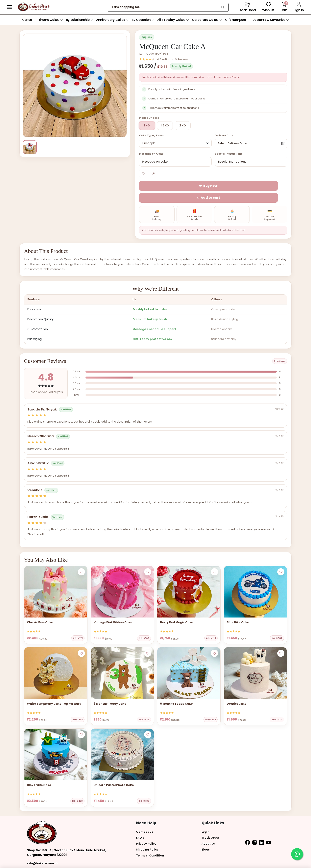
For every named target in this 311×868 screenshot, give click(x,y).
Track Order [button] (211, 826)
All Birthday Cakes (173, 20)
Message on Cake (151, 154)
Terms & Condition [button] (151, 844)
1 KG (147, 125)
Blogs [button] (206, 838)
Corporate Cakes (207, 20)
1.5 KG (165, 125)
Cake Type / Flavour (153, 135)
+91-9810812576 (39, 861)
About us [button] (208, 832)
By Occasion (143, 20)
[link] (223, 7)
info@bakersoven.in (43, 852)
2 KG (183, 125)
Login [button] (206, 820)
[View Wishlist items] (268, 7)
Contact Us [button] (145, 820)
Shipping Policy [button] (148, 838)
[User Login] (299, 7)
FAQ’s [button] (140, 826)
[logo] (34, 7)
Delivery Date (224, 135)
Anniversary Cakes (112, 20)
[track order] (247, 7)
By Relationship (80, 20)
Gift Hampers (237, 20)
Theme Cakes (51, 20)
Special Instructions (229, 154)
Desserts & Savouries (271, 20)
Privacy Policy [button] (147, 832)
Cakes (29, 20)
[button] (10, 7)
